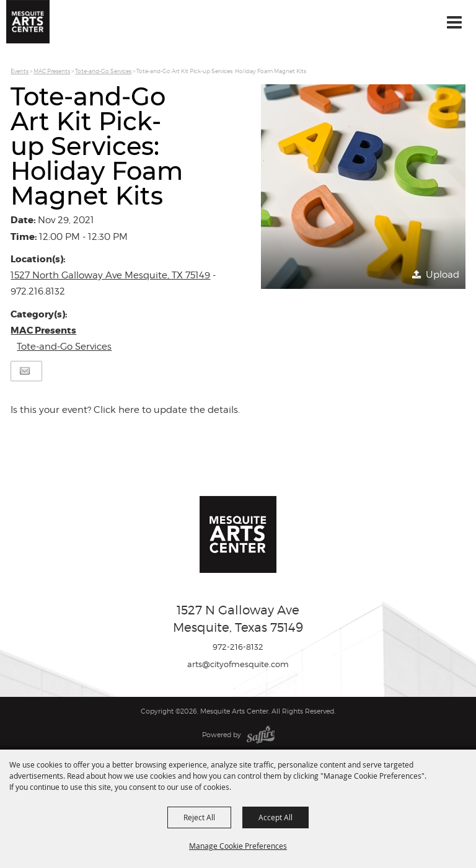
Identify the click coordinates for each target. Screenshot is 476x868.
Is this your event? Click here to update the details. (125, 410)
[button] (363, 187)
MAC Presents (52, 71)
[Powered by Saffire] (261, 735)
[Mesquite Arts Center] (28, 22)
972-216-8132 (238, 647)
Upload (443, 275)
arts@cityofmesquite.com (238, 664)
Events (20, 71)
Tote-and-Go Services (103, 71)
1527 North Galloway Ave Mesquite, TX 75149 (110, 275)
